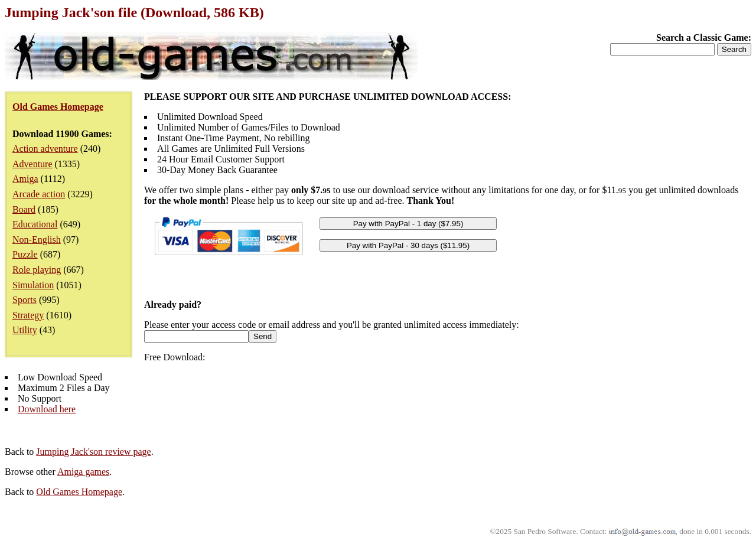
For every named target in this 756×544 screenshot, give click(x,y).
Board (24, 209)
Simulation (33, 285)
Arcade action (39, 194)
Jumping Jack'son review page (93, 452)
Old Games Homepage (79, 492)
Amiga (25, 179)
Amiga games (83, 472)
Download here (47, 409)
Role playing (37, 270)
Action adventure (45, 149)
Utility (25, 330)
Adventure (32, 164)
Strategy (28, 315)
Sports (25, 300)
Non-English (37, 240)
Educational (35, 224)
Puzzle (25, 254)
